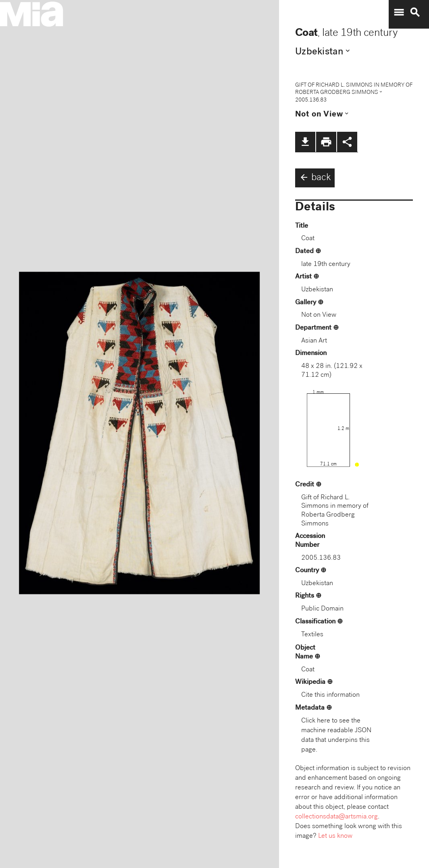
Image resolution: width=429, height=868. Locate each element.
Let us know (335, 836)
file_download (305, 142)
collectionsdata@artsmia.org (336, 817)
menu (399, 12)
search (415, 12)
